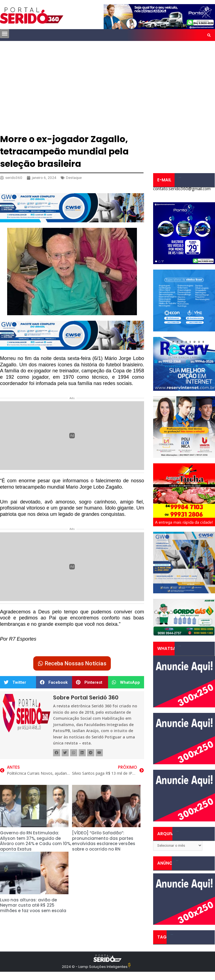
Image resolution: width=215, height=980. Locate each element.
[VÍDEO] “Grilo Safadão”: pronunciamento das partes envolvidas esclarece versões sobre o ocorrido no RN (104, 841)
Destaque (74, 178)
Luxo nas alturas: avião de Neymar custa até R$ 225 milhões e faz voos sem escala (33, 905)
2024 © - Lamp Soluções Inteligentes (95, 967)
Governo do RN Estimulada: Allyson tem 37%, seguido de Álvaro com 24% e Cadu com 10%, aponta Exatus (36, 841)
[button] (5, 34)
